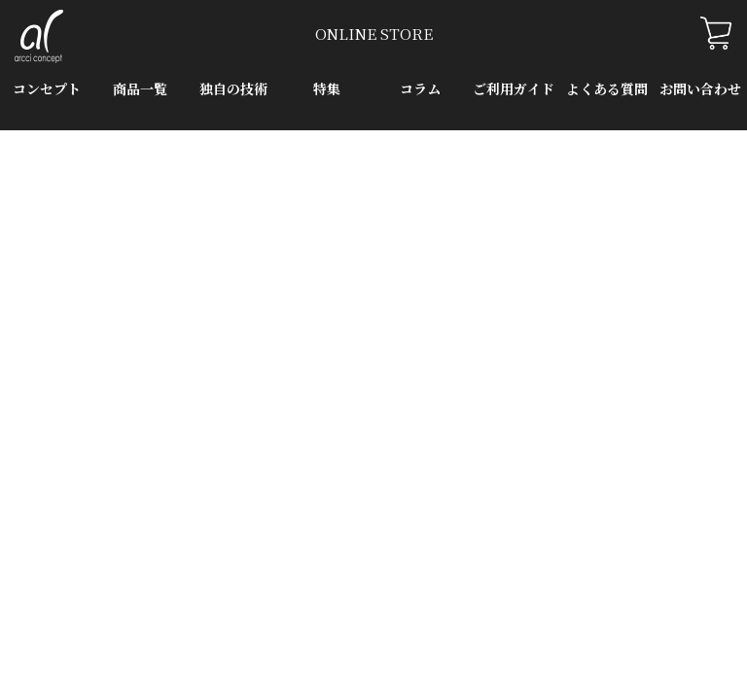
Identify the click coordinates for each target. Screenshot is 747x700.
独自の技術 (233, 88)
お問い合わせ (700, 88)
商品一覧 (140, 88)
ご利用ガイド (514, 88)
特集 (327, 88)
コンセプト (47, 88)
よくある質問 (607, 88)
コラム (420, 88)
